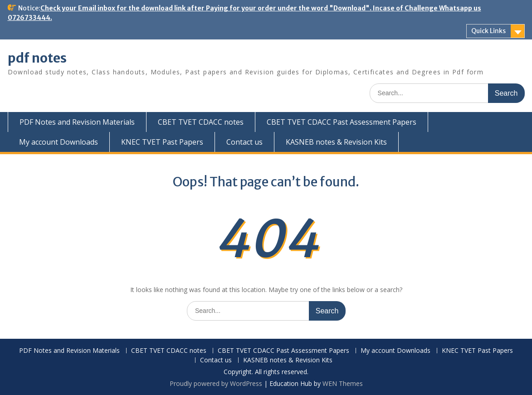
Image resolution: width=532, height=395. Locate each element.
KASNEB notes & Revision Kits (336, 142)
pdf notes (37, 58)
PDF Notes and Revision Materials (77, 122)
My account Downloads (59, 142)
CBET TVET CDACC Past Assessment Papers (342, 122)
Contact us (244, 142)
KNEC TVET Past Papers (162, 142)
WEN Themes (343, 383)
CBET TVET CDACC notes (201, 122)
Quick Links (488, 31)
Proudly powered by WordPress (216, 383)
